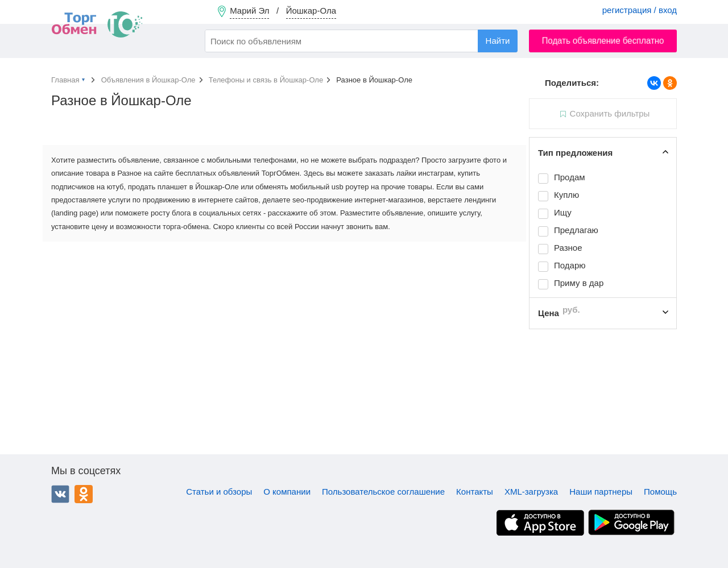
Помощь (660, 492)
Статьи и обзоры (219, 492)
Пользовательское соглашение (383, 492)
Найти (498, 41)
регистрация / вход (640, 10)
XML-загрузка (531, 492)
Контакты (475, 492)
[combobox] (361, 41)
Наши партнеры (601, 492)
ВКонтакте (60, 494)
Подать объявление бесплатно (603, 41)
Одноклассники (84, 494)
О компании (287, 492)
